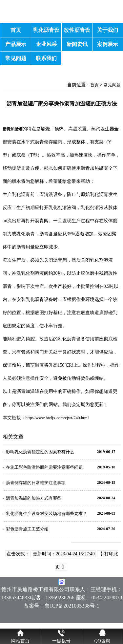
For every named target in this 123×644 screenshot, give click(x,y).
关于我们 (108, 30)
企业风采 (46, 44)
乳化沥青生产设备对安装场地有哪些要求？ (46, 514)
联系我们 (46, 58)
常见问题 (16, 58)
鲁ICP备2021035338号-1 (72, 606)
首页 (16, 30)
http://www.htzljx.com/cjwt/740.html (57, 418)
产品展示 (16, 44)
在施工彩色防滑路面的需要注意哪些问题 (44, 467)
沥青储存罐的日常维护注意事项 (36, 483)
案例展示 (108, 44)
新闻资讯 (77, 44)
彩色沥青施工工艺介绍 (27, 529)
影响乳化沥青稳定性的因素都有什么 (40, 452)
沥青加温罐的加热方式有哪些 (34, 498)
